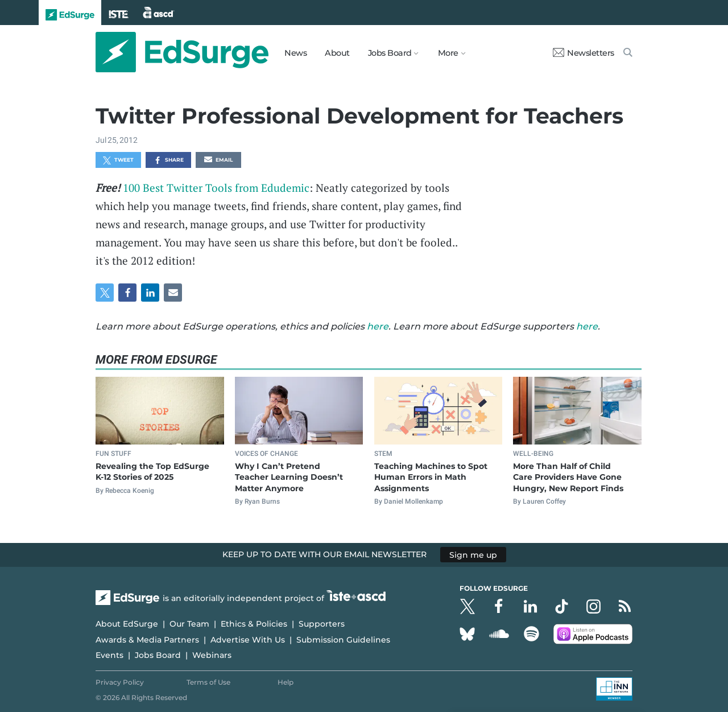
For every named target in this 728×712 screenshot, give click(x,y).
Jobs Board (158, 655)
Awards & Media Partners (147, 640)
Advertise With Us (248, 640)
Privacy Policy (120, 682)
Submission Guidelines (343, 640)
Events (109, 655)
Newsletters (584, 53)
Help (286, 682)
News (295, 53)
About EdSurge (127, 624)
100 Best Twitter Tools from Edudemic (216, 188)
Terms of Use (208, 682)
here (378, 326)
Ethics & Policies (254, 624)
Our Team (189, 624)
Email (218, 160)
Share (169, 160)
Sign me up (473, 554)
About (337, 53)
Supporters (322, 624)
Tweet (118, 160)
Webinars (212, 655)
